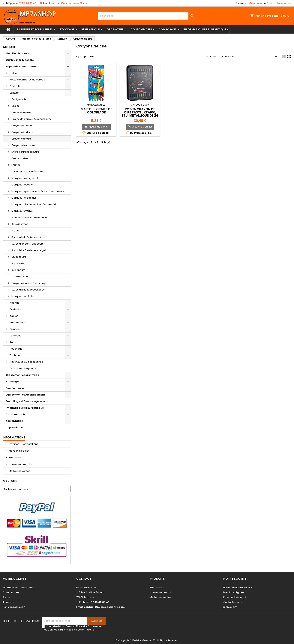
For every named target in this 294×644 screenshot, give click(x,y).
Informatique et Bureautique (205, 29)
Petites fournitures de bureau (27, 80)
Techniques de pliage (23, 368)
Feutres (16, 165)
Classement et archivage (22, 375)
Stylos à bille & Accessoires (28, 237)
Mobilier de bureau (18, 53)
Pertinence (250, 57)
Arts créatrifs (17, 322)
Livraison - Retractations (23, 444)
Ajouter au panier (96, 127)
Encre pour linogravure (25, 152)
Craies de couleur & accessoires (31, 119)
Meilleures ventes (19, 471)
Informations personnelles (19, 587)
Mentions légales (19, 451)
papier (14, 316)
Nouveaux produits (20, 464)
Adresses (9, 602)
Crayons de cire (21, 139)
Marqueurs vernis (22, 211)
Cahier (14, 73)
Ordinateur (115, 29)
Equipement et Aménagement (25, 395)
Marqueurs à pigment (25, 178)
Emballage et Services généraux (27, 401)
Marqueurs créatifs (23, 296)
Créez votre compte (279, 3)
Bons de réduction (14, 607)
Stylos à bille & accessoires (28, 290)
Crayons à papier (22, 126)
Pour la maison (16, 388)
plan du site (230, 607)
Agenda (15, 303)
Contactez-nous (233, 602)
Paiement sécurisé (235, 597)
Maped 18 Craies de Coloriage (96, 111)
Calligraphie (19, 99)
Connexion (255, 3)
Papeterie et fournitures (35, 29)
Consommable (141, 29)
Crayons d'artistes (22, 132)
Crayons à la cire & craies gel (29, 283)
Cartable (15, 86)
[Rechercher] (147, 16)
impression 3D (15, 427)
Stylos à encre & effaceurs (27, 244)
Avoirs (7, 597)
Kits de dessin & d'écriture (27, 172)
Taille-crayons (20, 277)
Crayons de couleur (24, 145)
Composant (168, 29)
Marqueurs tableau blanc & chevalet (34, 204)
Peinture (15, 329)
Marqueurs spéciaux (24, 198)
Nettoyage (16, 349)
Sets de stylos (20, 224)
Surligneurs (18, 270)
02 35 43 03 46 (27, 3)
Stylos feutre (19, 257)
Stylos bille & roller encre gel (29, 250)
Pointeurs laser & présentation (30, 217)
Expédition (16, 309)
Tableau (15, 355)
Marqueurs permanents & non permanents (38, 191)
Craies (15, 106)
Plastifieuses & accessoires (26, 362)
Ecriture (14, 93)
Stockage (67, 29)
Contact (84, 579)
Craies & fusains (21, 112)
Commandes (11, 592)
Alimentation (14, 421)
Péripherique (90, 29)
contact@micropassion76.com (70, 3)
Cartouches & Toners (20, 60)
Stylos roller (18, 263)
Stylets (15, 231)
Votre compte (14, 579)
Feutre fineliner (20, 158)
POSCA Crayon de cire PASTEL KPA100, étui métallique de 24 (140, 112)
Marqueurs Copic (22, 185)
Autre (13, 342)
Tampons (15, 336)
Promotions (16, 457)
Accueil (9, 47)
